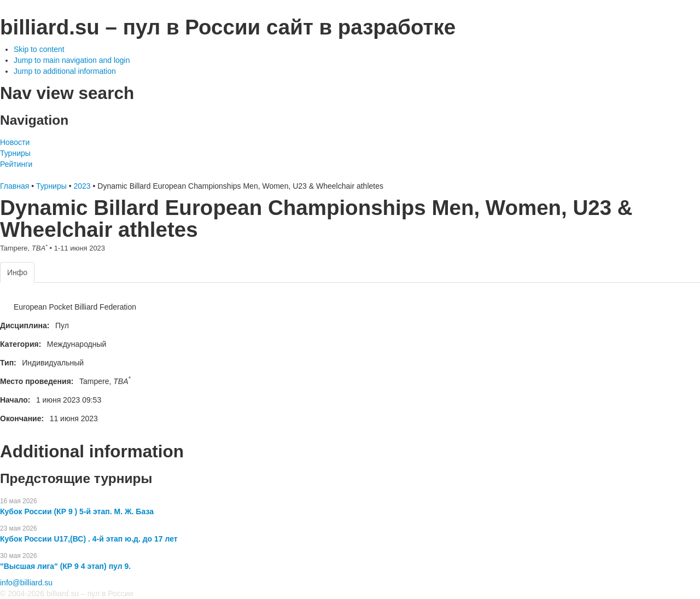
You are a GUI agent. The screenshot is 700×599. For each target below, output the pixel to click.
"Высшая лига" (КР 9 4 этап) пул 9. (65, 566)
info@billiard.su (26, 583)
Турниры (15, 153)
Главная (14, 186)
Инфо (17, 272)
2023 (82, 186)
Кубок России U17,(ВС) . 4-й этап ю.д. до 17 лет (89, 539)
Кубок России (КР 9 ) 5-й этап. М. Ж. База (77, 511)
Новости (15, 142)
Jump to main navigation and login (72, 60)
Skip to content (39, 49)
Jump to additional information (65, 71)
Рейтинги (16, 164)
